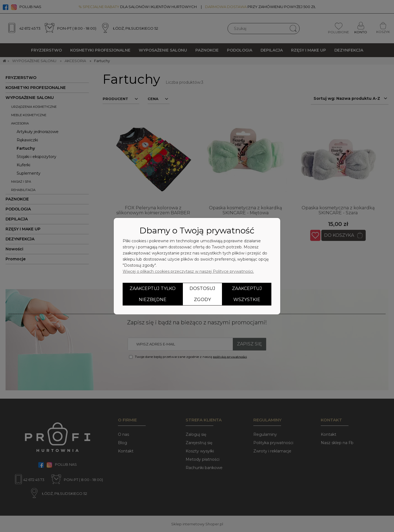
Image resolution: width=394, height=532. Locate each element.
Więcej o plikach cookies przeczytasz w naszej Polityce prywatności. (188, 271)
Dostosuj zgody (202, 294)
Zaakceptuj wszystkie (247, 294)
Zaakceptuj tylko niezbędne (153, 294)
